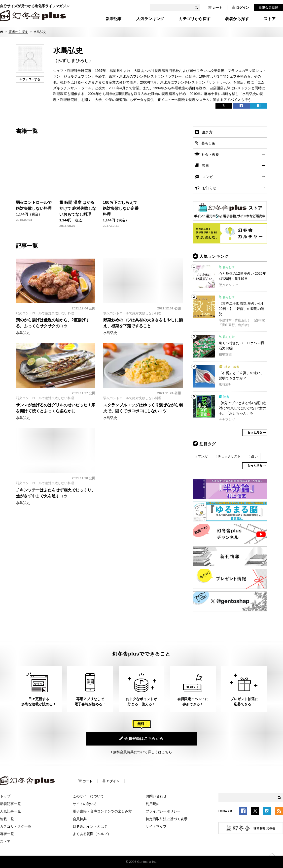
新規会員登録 (268, 7)
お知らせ (209, 188)
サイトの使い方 (85, 804)
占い (254, 456)
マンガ (208, 177)
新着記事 (114, 19)
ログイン (241, 7)
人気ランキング (150, 19)
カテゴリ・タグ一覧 (16, 826)
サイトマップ (156, 826)
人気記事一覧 (10, 811)
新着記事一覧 (10, 804)
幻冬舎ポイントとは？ (90, 826)
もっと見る (255, 432)
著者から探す (237, 19)
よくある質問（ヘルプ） (92, 834)
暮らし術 (208, 143)
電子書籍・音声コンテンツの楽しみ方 (102, 811)
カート (215, 7)
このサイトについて (88, 796)
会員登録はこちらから (141, 738)
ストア (270, 19)
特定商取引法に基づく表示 (167, 819)
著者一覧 (7, 834)
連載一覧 (7, 819)
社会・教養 (210, 154)
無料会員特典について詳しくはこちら (142, 752)
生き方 (207, 132)
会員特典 (80, 819)
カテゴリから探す (195, 19)
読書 (206, 166)
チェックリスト (229, 456)
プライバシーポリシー (163, 811)
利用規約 (153, 804)
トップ (5, 796)
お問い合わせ (156, 796)
